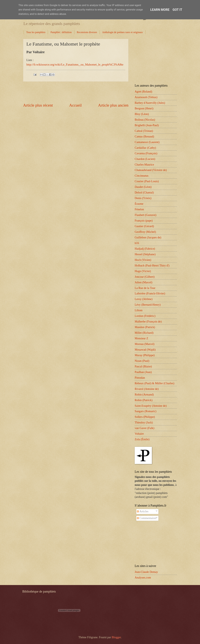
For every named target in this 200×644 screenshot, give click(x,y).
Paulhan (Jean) (143, 372)
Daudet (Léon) (143, 187)
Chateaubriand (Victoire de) (151, 170)
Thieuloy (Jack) (144, 422)
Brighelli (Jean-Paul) (147, 125)
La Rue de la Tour (145, 288)
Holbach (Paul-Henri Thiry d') (152, 266)
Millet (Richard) (144, 333)
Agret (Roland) (143, 92)
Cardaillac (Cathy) (145, 148)
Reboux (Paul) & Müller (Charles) (154, 383)
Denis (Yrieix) (143, 198)
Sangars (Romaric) (145, 411)
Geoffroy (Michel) (145, 232)
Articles (143, 511)
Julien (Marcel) (144, 282)
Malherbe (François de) (148, 322)
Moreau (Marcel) (145, 344)
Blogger (116, 637)
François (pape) (144, 221)
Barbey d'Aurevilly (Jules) (150, 103)
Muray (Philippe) (145, 355)
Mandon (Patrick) (145, 327)
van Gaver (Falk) (145, 428)
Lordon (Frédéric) (145, 316)
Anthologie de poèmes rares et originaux (122, 32)
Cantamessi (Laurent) (147, 142)
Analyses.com (143, 578)
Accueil (75, 105)
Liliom (139, 310)
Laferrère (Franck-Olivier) (150, 293)
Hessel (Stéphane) (145, 254)
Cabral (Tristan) (144, 131)
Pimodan (140, 378)
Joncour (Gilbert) (145, 277)
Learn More (160, 10)
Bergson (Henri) (144, 108)
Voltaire (139, 434)
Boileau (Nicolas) (145, 120)
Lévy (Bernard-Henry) (148, 305)
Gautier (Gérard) (144, 226)
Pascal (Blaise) (143, 366)
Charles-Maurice (144, 165)
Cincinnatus (142, 176)
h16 (137, 243)
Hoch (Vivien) (143, 260)
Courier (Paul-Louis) (147, 181)
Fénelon (139, 209)
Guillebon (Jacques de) (148, 237)
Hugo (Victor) (143, 271)
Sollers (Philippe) (145, 417)
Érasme (139, 204)
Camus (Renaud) (144, 137)
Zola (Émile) (142, 439)
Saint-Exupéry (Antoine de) (151, 406)
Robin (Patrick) (144, 400)
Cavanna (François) (146, 153)
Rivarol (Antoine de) (147, 389)
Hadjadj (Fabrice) (145, 249)
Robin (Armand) (144, 395)
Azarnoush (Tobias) (146, 97)
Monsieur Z (141, 338)
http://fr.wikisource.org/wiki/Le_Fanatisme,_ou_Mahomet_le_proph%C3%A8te (75, 65)
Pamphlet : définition (61, 32)
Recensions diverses (87, 32)
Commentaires (147, 518)
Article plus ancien (113, 105)
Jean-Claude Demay (146, 572)
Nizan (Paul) (142, 361)
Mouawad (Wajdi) (145, 350)
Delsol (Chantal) (144, 193)
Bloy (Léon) (142, 114)
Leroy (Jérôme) (144, 299)
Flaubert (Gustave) (145, 215)
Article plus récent (38, 105)
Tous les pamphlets (36, 32)
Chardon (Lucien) (145, 159)
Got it (177, 10)
